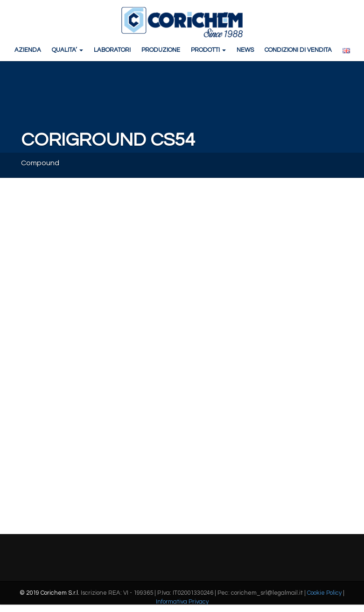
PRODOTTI (208, 50)
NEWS (245, 50)
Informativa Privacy (182, 602)
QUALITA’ (67, 50)
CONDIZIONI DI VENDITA (298, 50)
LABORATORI (112, 50)
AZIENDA (28, 50)
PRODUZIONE (161, 50)
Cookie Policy (324, 593)
